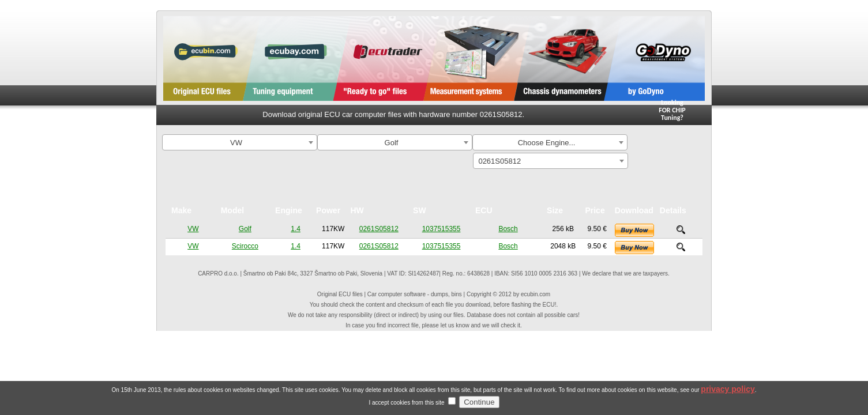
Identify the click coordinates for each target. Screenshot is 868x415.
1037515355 (441, 229)
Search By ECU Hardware (672, 165)
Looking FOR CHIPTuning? (672, 110)
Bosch (508, 229)
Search (671, 144)
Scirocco (245, 246)
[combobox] (240, 142)
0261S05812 (379, 229)
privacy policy (728, 397)
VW (193, 229)
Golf (245, 229)
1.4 (296, 229)
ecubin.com (536, 294)
